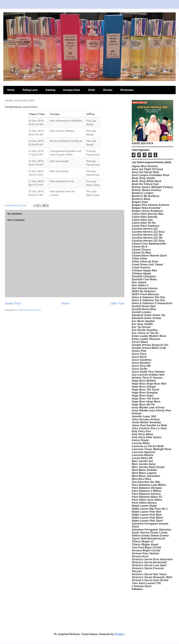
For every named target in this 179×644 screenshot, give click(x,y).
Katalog (50, 90)
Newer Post (13, 303)
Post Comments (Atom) (29, 310)
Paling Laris (30, 90)
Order (92, 90)
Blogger (119, 634)
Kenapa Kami (72, 90)
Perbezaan (127, 90)
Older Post (117, 303)
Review (108, 90)
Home (11, 90)
